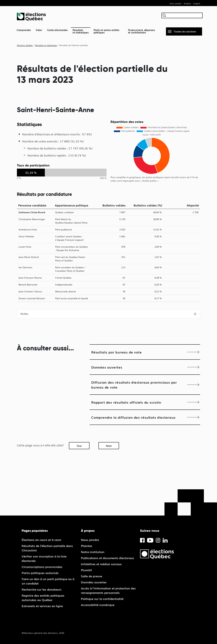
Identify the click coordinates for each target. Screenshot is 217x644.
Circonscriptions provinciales (42, 567)
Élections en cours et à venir (42, 540)
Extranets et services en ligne (42, 606)
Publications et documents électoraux (107, 558)
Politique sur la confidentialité (102, 599)
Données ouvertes (107, 367)
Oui (79, 446)
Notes (24, 314)
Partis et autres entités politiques (106, 31)
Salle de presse (92, 576)
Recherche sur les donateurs (42, 589)
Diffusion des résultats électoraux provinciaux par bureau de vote (134, 385)
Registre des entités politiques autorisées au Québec (43, 598)
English (197, 3)
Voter (39, 30)
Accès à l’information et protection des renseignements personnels (108, 590)
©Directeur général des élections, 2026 (43, 633)
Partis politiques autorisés (40, 573)
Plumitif (86, 570)
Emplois (187, 3)
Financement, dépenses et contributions (141, 31)
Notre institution (93, 552)
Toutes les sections (185, 31)
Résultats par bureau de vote (116, 352)
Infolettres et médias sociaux (101, 564)
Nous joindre (175, 3)
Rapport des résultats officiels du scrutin (126, 402)
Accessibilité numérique (98, 605)
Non (109, 446)
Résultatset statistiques (81, 31)
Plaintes (87, 546)
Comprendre (24, 30)
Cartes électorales (57, 30)
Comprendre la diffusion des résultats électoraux (133, 417)
